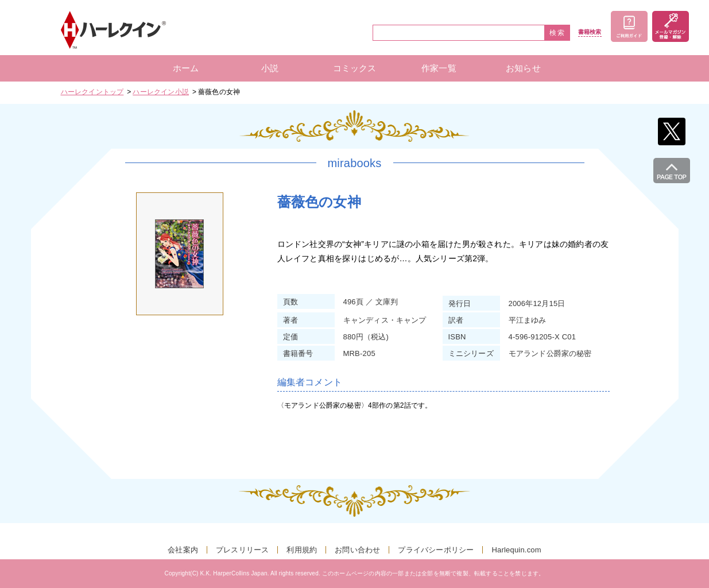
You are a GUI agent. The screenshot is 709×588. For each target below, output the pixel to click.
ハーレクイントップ (92, 92)
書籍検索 (590, 32)
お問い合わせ (357, 550)
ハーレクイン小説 (161, 92)
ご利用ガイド (629, 26)
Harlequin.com (516, 550)
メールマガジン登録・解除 (671, 26)
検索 (557, 33)
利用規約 (302, 550)
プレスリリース (242, 550)
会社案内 (183, 550)
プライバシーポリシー (436, 550)
